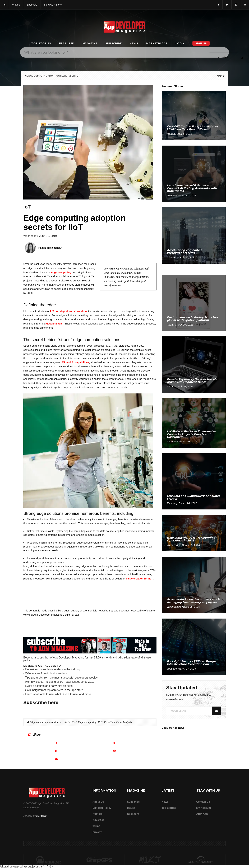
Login (180, 43)
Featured (67, 43)
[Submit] (242, 58)
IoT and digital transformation (68, 311)
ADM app (202, 814)
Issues (131, 808)
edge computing (61, 272)
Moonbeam (42, 816)
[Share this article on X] (115, 743)
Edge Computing (87, 722)
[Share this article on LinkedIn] (56, 751)
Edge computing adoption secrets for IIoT (53, 722)
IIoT (100, 722)
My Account (204, 808)
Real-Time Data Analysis (118, 722)
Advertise (98, 820)
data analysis (54, 324)
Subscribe (113, 43)
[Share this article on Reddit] (115, 751)
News (134, 43)
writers (16, 5)
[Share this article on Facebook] (56, 743)
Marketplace (157, 43)
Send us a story (53, 5)
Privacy (97, 832)
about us (98, 802)
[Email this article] (56, 758)
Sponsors (133, 814)
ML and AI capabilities (76, 362)
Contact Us (203, 802)
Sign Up (201, 43)
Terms (96, 826)
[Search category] (223, 58)
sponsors (32, 5)
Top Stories (41, 43)
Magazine (90, 43)
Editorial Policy (102, 808)
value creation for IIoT (140, 579)
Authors (98, 814)
